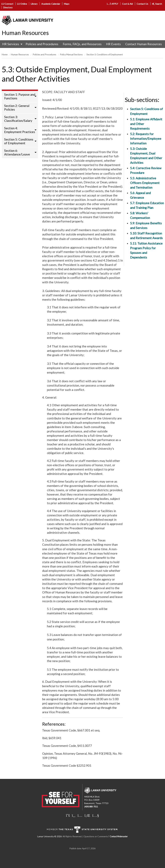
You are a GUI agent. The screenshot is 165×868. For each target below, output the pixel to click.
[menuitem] (12, 44)
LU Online (22, 4)
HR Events (113, 44)
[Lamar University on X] (68, 815)
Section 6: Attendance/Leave (17, 152)
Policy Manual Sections (72, 54)
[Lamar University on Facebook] (74, 815)
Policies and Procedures (42, 44)
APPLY (113, 4)
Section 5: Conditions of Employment (105, 54)
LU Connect (7, 4)
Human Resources (25, 33)
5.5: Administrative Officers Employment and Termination (145, 183)
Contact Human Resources (144, 44)
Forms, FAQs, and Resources (82, 44)
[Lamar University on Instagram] (80, 815)
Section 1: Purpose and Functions (20, 96)
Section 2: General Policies (17, 108)
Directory (8, 7)
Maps (67, 4)
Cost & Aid (127, 4)
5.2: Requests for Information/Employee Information (146, 139)
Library (34, 4)
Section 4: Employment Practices (20, 130)
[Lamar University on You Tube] (96, 815)
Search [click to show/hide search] (157, 4)
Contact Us (142, 4)
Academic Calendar (51, 4)
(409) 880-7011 (91, 807)
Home (5, 54)
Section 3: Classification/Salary (18, 119)
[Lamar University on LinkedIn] (87, 815)
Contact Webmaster (119, 837)
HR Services (11, 44)
